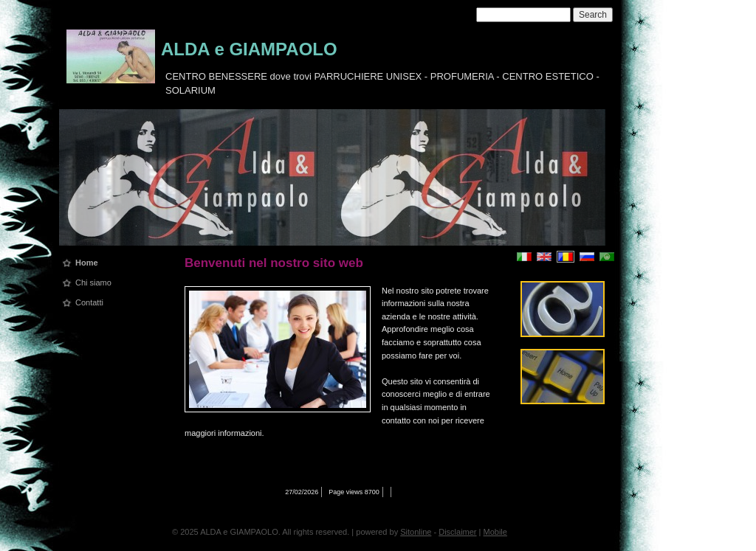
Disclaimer (457, 532)
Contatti (89, 302)
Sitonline (416, 532)
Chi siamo (93, 283)
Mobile (495, 532)
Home (87, 263)
